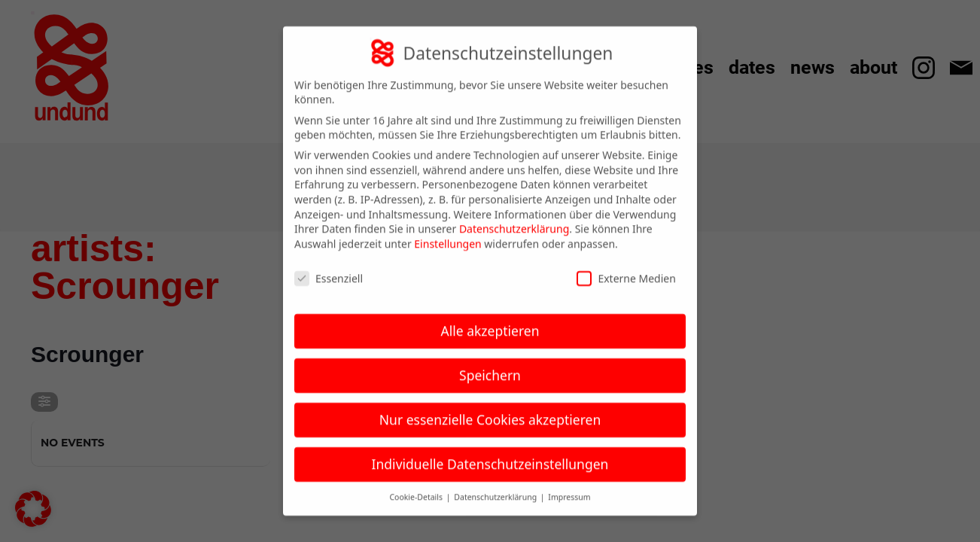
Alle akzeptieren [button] (490, 318)
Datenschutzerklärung (514, 216)
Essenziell (329, 266)
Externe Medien (626, 266)
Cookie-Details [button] (417, 485)
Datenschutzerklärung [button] (496, 485)
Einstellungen (447, 231)
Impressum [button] (569, 485)
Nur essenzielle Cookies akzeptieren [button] (490, 407)
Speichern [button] (490, 363)
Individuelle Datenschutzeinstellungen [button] (490, 452)
